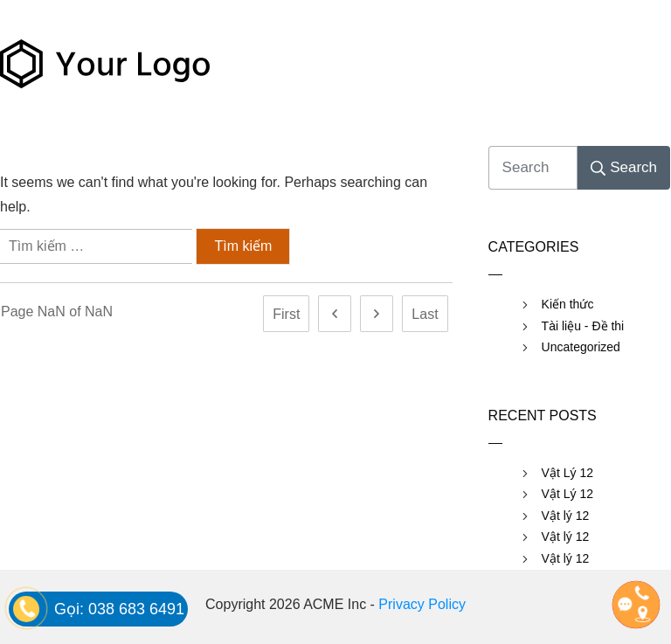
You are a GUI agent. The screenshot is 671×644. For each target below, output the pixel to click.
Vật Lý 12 (567, 473)
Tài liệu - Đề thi (583, 326)
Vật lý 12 (566, 516)
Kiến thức (568, 304)
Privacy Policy (422, 604)
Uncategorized (581, 347)
